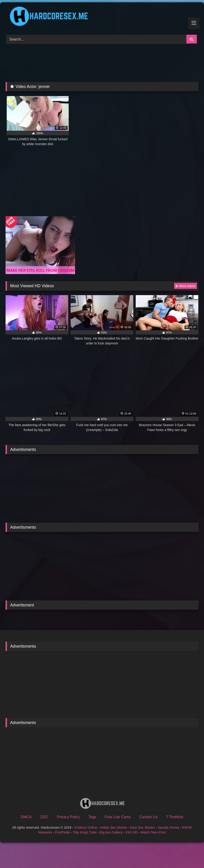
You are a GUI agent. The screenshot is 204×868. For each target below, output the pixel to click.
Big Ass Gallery (111, 832)
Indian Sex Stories (114, 827)
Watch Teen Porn (153, 832)
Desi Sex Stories (142, 827)
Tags (92, 817)
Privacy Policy (68, 817)
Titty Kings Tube (85, 832)
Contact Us (148, 817)
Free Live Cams (118, 817)
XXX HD (131, 832)
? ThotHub (175, 817)
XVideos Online (86, 827)
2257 (44, 817)
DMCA (26, 817)
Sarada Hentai (168, 827)
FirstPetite (62, 832)
